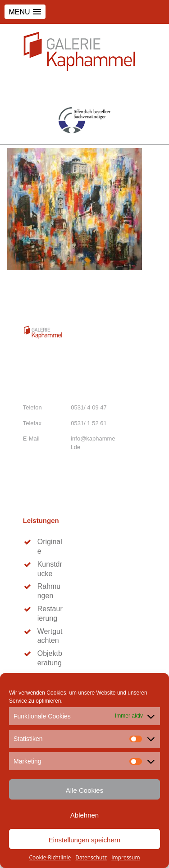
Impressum (126, 857)
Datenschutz (91, 857)
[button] (25, 12)
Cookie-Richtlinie (50, 857)
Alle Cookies (84, 790)
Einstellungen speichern (84, 840)
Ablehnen (84, 815)
